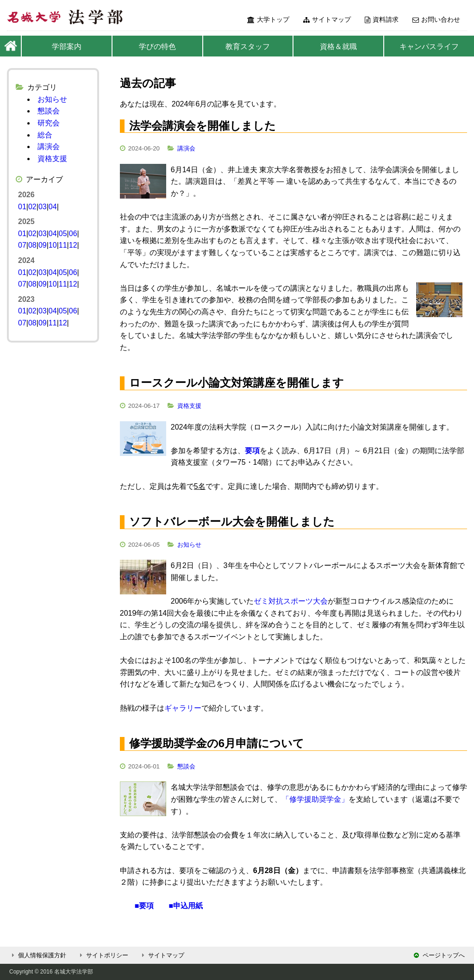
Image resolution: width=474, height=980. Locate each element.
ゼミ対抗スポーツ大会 (291, 601)
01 (22, 207)
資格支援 (189, 406)
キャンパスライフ (429, 47)
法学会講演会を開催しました (203, 126)
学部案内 (67, 47)
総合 (45, 135)
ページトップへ (439, 955)
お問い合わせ (436, 19)
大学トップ (268, 19)
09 (43, 245)
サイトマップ (327, 19)
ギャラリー (183, 708)
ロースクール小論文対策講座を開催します (237, 383)
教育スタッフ (248, 47)
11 (63, 245)
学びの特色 (157, 47)
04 (53, 207)
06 (73, 234)
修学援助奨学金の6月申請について (217, 743)
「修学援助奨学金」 (315, 799)
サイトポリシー (103, 955)
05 (63, 234)
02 (32, 207)
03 (43, 207)
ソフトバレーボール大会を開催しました (232, 521)
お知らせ (189, 545)
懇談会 (186, 766)
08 (32, 245)
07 (22, 245)
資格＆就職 (338, 47)
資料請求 (382, 19)
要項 (252, 451)
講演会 (186, 148)
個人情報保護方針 (38, 955)
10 (53, 245)
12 (73, 245)
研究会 (49, 123)
